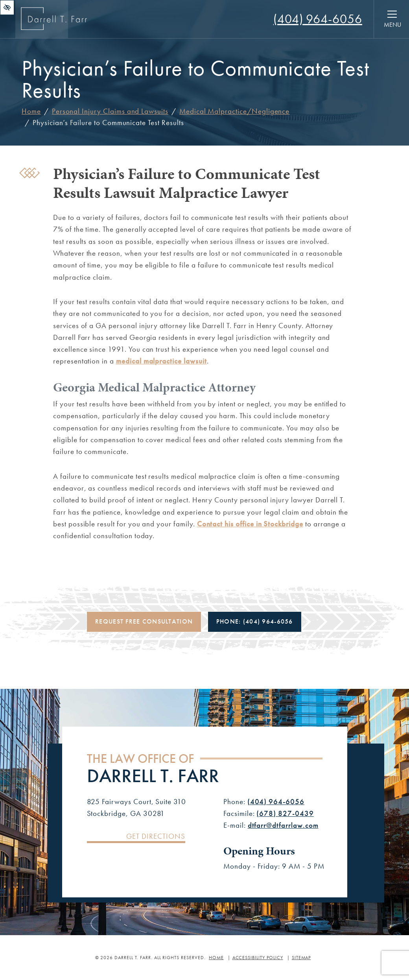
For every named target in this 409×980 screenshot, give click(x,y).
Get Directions (156, 837)
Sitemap (301, 958)
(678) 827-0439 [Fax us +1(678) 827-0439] (285, 813)
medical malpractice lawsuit (161, 361)
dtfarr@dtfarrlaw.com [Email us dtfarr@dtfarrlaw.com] (283, 825)
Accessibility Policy (258, 958)
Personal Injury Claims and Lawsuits (110, 111)
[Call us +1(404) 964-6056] (318, 19)
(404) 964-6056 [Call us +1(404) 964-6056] (276, 802)
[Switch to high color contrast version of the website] (7, 7)
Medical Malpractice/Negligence (234, 111)
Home (31, 111)
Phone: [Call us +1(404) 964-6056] (255, 621)
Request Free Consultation (144, 621)
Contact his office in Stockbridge (250, 524)
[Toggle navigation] (392, 19)
